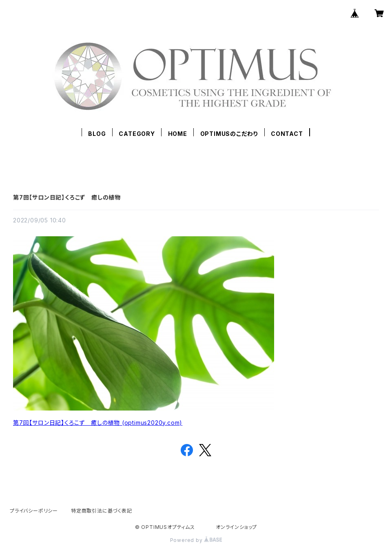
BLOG (97, 134)
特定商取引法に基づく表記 (102, 511)
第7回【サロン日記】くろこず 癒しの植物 (67, 197)
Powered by (196, 540)
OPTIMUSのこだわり (229, 134)
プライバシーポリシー (34, 511)
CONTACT (287, 134)
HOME (178, 134)
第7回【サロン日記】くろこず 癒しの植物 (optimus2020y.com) (98, 423)
